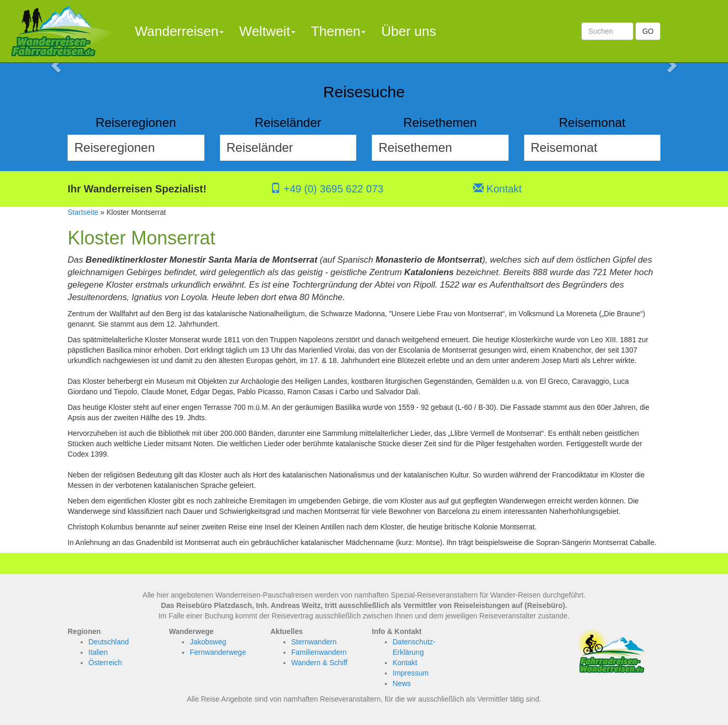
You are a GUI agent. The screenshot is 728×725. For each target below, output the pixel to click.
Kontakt (497, 189)
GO (648, 31)
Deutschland (109, 642)
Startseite (83, 212)
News (402, 683)
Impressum (411, 673)
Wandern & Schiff (319, 663)
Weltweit (267, 31)
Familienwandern (319, 652)
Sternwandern (314, 642)
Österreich (105, 663)
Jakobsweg (208, 642)
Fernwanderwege (218, 652)
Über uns (409, 31)
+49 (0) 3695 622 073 (327, 189)
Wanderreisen (179, 31)
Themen (338, 31)
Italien (98, 652)
